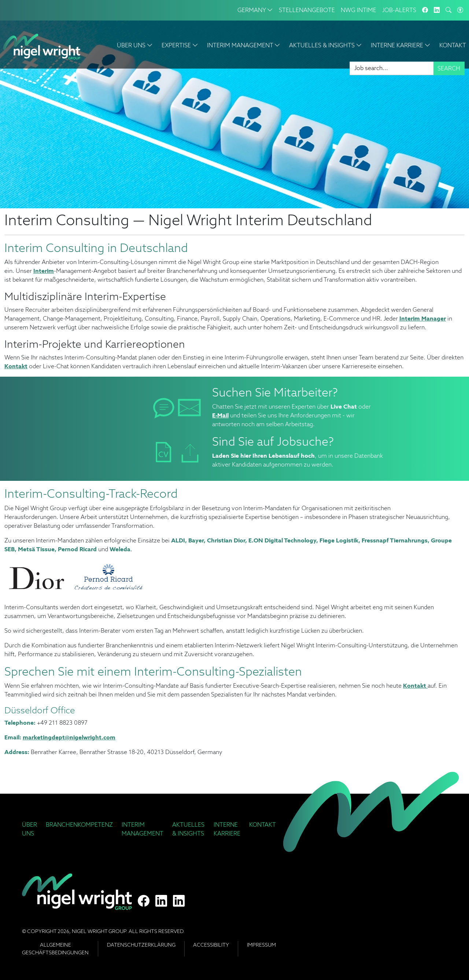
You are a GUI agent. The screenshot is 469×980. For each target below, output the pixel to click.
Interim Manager (423, 319)
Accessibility (211, 945)
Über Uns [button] (135, 45)
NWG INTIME (359, 10)
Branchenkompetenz (79, 825)
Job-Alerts (399, 10)
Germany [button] (255, 10)
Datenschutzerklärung (141, 945)
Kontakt (453, 45)
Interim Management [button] (244, 45)
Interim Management (143, 829)
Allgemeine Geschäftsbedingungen (55, 949)
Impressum (261, 945)
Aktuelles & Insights (188, 829)
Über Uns (29, 829)
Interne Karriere (227, 829)
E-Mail (220, 415)
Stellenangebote (307, 10)
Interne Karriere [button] (401, 45)
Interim (44, 271)
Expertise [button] (180, 45)
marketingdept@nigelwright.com (69, 737)
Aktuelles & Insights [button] (326, 45)
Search (449, 68)
